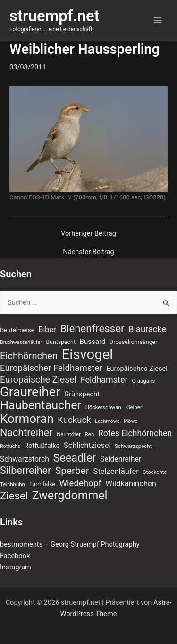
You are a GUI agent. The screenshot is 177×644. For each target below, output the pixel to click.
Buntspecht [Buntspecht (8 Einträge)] (61, 342)
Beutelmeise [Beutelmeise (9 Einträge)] (17, 330)
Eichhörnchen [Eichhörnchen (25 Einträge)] (29, 356)
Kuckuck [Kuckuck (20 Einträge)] (74, 420)
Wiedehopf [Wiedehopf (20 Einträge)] (80, 483)
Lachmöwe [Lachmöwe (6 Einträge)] (107, 421)
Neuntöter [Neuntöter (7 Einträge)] (69, 434)
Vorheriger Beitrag (88, 234)
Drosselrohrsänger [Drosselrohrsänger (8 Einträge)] (133, 342)
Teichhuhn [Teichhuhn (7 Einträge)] (13, 484)
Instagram (16, 567)
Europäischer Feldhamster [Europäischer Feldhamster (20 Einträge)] (51, 368)
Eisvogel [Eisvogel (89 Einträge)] (88, 354)
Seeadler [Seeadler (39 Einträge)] (75, 458)
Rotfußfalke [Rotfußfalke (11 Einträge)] (42, 446)
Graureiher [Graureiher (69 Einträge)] (30, 392)
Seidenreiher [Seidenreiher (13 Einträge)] (121, 459)
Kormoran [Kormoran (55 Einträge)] (27, 419)
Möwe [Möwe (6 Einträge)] (131, 421)
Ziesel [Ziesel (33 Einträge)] (14, 496)
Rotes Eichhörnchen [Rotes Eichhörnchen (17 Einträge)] (135, 433)
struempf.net (55, 16)
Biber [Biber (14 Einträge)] (47, 330)
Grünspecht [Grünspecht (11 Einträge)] (82, 394)
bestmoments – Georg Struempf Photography (70, 544)
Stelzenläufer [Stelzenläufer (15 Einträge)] (116, 471)
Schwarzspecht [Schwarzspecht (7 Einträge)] (133, 446)
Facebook (15, 556)
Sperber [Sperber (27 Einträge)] (72, 471)
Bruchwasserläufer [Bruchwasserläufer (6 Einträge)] (21, 342)
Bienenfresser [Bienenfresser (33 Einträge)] (92, 328)
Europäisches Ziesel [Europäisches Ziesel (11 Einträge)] (137, 369)
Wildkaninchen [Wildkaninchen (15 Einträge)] (131, 484)
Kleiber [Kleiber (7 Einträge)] (133, 407)
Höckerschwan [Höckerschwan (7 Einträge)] (103, 407)
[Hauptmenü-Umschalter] (158, 20)
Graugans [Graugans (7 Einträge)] (143, 381)
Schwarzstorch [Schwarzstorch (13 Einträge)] (25, 459)
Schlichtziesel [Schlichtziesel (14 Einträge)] (87, 445)
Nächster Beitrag (88, 252)
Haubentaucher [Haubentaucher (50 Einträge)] (41, 405)
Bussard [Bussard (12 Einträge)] (93, 342)
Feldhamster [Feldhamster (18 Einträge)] (104, 380)
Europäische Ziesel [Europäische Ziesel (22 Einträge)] (38, 380)
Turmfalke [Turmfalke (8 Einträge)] (42, 484)
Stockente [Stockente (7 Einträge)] (155, 472)
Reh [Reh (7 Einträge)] (90, 434)
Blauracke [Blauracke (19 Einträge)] (147, 329)
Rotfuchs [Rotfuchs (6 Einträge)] (10, 446)
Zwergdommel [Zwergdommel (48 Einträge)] (70, 496)
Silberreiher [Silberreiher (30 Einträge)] (25, 471)
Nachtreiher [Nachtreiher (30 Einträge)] (26, 433)
